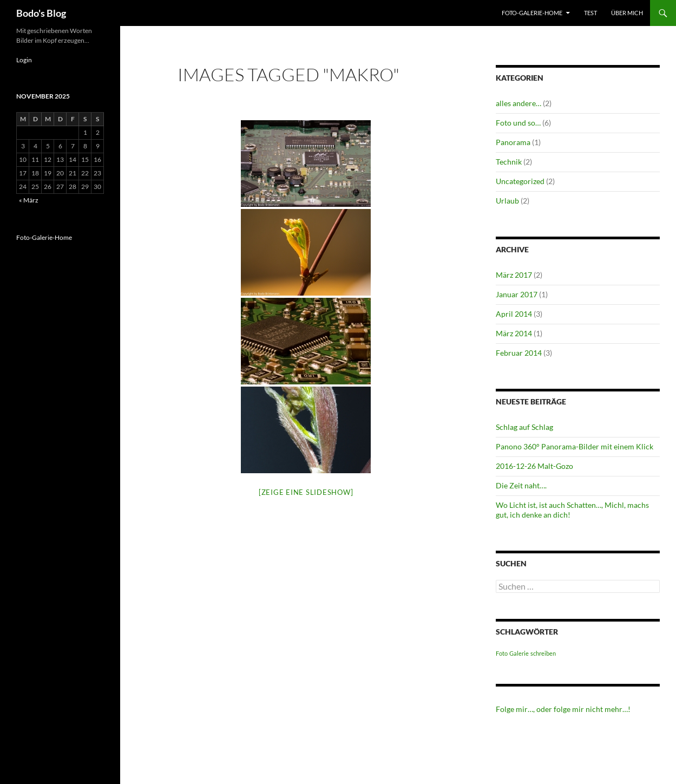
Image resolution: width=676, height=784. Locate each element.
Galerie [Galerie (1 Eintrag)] (519, 653)
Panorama (513, 142)
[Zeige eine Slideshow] (306, 492)
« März (29, 200)
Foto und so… (518, 123)
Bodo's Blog (41, 13)
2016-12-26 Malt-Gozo (534, 466)
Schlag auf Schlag (524, 427)
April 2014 (514, 314)
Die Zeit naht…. (521, 485)
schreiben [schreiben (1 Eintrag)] (543, 653)
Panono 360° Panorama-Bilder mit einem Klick (575, 446)
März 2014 (514, 333)
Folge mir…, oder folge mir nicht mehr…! (563, 709)
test (590, 13)
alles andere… (519, 103)
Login (24, 60)
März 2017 (514, 275)
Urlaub (507, 201)
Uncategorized (520, 181)
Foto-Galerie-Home (532, 13)
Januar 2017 (517, 294)
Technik (509, 162)
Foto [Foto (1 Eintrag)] (502, 653)
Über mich (627, 13)
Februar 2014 (519, 353)
